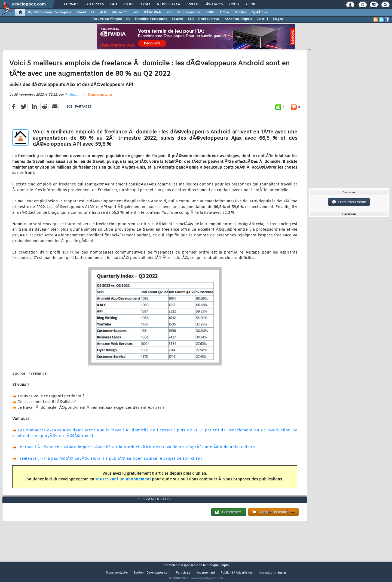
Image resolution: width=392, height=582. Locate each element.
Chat (146, 4)
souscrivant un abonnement (123, 483)
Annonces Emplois (238, 19)
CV (128, 19)
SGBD (210, 13)
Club (250, 4)
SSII (191, 19)
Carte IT (262, 19)
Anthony (72, 98)
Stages (278, 19)
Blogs (129, 4)
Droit (234, 4)
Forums (71, 4)
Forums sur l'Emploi (107, 19)
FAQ (114, 4)
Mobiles (240, 13)
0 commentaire (100, 99)
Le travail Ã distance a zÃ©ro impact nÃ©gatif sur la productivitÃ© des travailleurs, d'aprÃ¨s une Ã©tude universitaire (136, 451)
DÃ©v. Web (152, 13)
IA (93, 13)
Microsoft (119, 13)
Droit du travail (209, 19)
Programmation (189, 13)
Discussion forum (349, 202)
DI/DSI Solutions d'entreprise (50, 13)
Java (135, 13)
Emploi (193, 4)
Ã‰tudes (214, 4)
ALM (103, 13)
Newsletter (168, 4)
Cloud (81, 13)
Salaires (178, 19)
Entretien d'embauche (151, 19)
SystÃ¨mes (260, 13)
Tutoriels (94, 4)
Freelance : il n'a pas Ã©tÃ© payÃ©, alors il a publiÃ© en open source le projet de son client (110, 462)
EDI (169, 13)
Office (224, 13)
